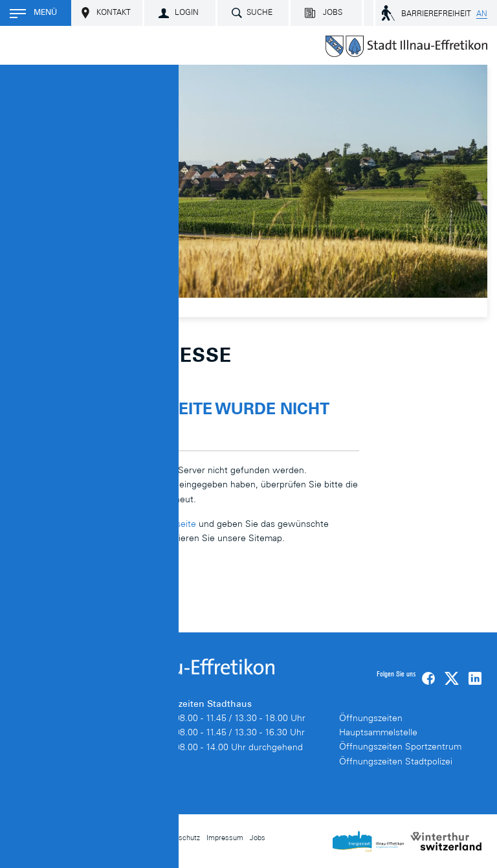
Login (187, 13)
